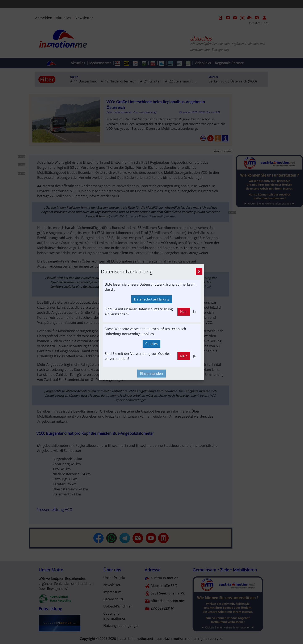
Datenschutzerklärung (152, 299)
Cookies (151, 344)
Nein (184, 312)
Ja (194, 312)
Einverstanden (151, 374)
